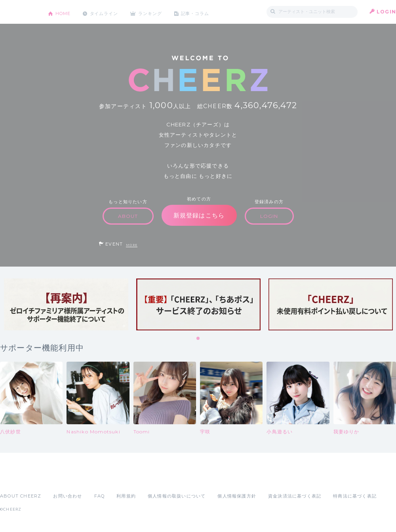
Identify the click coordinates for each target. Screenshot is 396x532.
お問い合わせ (68, 496)
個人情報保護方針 (237, 496)
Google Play (60, 479)
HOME (65, 12)
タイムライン (109, 12)
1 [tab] (198, 339)
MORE (132, 245)
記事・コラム (207, 12)
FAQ (100, 496)
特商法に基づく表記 (355, 496)
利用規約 (126, 496)
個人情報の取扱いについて (177, 496)
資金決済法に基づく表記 (295, 496)
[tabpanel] (66, 304)
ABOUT (128, 216)
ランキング (159, 12)
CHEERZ (18, 12)
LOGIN (386, 12)
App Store (18, 479)
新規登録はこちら (199, 215)
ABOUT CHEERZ (21, 496)
